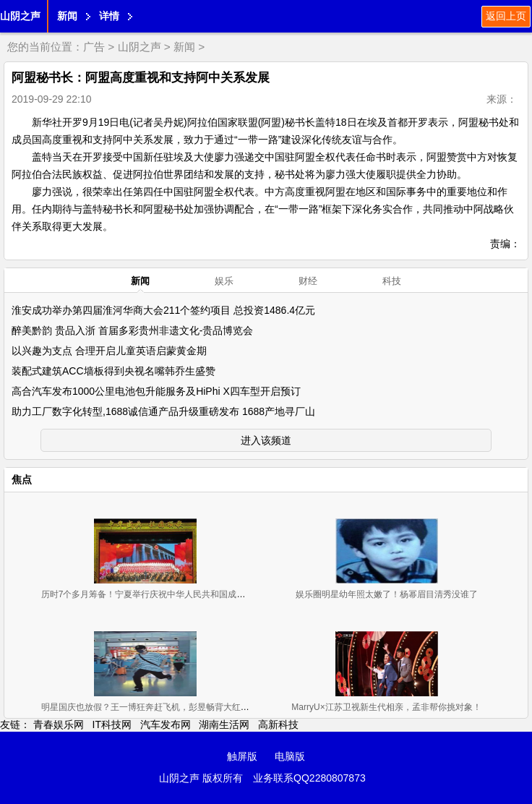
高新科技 (278, 724)
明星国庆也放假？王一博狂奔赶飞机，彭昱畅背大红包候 (150, 707)
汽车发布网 (166, 724)
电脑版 (290, 756)
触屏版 (242, 756)
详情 (109, 16)
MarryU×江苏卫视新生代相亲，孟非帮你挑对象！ (386, 707)
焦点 (22, 479)
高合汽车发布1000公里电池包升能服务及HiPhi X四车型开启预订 (156, 391)
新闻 (67, 16)
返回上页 (506, 16)
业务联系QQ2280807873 (309, 778)
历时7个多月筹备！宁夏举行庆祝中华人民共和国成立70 (148, 594)
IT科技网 (112, 724)
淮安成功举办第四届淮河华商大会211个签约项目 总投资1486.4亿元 (163, 310)
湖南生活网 (224, 724)
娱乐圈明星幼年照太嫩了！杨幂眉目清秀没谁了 (387, 594)
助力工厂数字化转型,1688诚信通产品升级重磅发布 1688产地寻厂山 (163, 411)
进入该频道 (266, 440)
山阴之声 (20, 16)
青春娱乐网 (59, 724)
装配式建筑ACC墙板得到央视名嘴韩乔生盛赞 (113, 371)
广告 (94, 47)
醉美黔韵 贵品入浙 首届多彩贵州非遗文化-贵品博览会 (132, 330)
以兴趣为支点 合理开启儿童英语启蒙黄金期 (109, 351)
